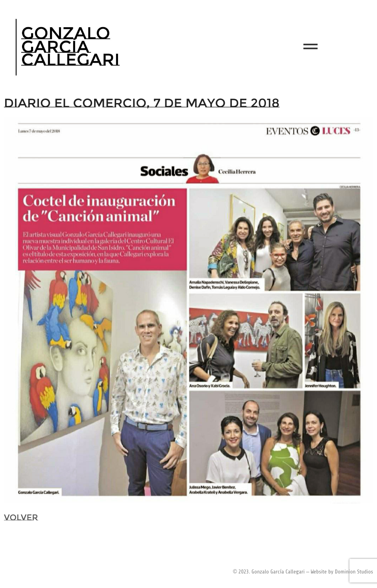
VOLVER (21, 517)
